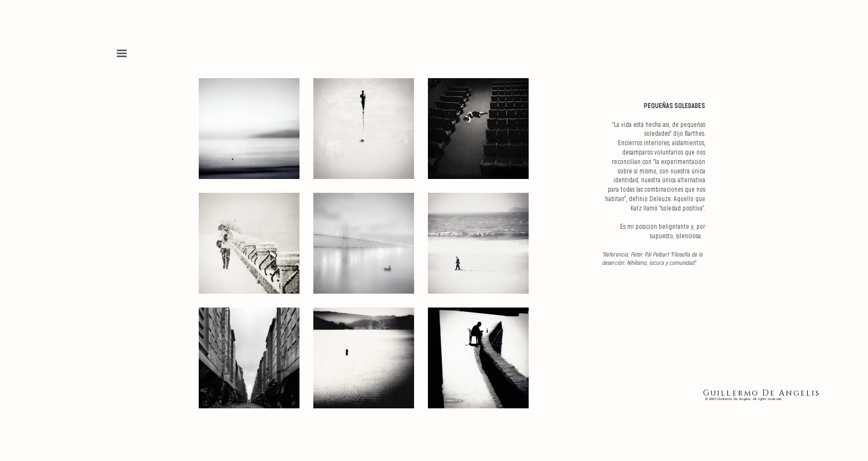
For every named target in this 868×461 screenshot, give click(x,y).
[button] (122, 53)
